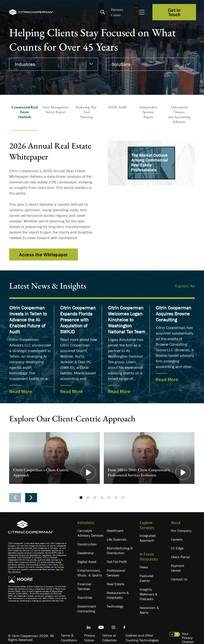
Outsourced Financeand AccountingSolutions (179, 114)
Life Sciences (117, 539)
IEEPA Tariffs (117, 107)
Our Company (181, 531)
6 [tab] (116, 498)
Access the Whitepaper (44, 254)
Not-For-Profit (117, 562)
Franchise (85, 598)
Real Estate (116, 584)
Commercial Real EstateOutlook (25, 112)
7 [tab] (123, 498)
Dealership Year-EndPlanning (86, 112)
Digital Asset (87, 562)
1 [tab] (81, 498)
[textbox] (52, 64)
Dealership (86, 553)
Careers (177, 539)
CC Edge (177, 548)
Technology (115, 606)
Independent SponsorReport (148, 112)
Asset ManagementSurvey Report (56, 109)
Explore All (185, 286)
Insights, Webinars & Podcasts (149, 594)
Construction (87, 544)
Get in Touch (174, 12)
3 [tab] (95, 498)
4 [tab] (102, 498)
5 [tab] (109, 498)
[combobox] (54, 64)
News (144, 567)
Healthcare (115, 531)
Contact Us (179, 579)
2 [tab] (88, 498)
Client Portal (180, 557)
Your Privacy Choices (188, 638)
